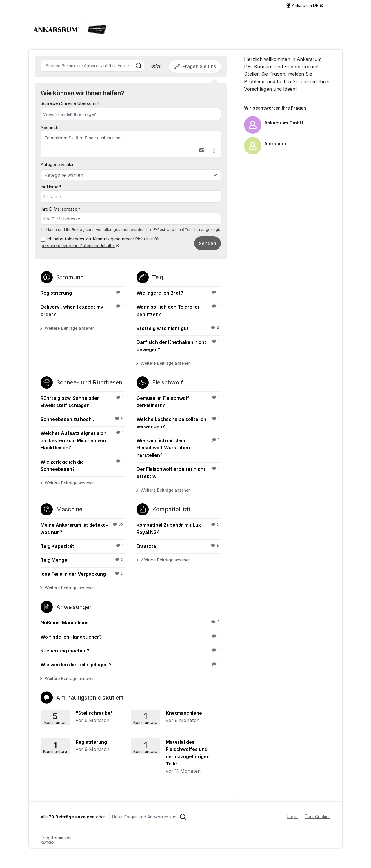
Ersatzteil (179, 546)
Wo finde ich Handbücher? (131, 637)
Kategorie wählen (58, 165)
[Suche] (139, 66)
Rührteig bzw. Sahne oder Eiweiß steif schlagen (83, 401)
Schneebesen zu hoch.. (83, 419)
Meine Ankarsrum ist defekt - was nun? (83, 528)
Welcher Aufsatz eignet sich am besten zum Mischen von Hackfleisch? (83, 440)
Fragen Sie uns (195, 66)
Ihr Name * (51, 187)
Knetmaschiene (174, 717)
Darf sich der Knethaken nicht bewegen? (179, 345)
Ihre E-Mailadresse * (60, 209)
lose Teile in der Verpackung (83, 574)
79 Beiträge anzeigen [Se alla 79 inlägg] (72, 817)
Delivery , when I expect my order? (83, 310)
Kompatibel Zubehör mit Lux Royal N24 (179, 528)
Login (292, 817)
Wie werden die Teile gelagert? (131, 664)
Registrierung (83, 293)
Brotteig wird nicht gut (179, 328)
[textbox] (131, 138)
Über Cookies (318, 817)
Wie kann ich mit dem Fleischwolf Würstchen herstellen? (179, 448)
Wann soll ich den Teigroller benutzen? (179, 310)
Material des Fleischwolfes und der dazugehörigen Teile (174, 757)
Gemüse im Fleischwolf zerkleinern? (179, 401)
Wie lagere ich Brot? (179, 293)
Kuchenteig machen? (131, 650)
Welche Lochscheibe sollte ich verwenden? (179, 423)
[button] (202, 150)
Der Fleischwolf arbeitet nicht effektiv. (179, 472)
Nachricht (50, 127)
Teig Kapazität (83, 546)
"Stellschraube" (85, 717)
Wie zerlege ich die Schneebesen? (83, 465)
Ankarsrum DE (303, 5)
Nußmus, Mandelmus (131, 623)
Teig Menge (83, 560)
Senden (208, 243)
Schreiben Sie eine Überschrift (70, 103)
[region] (287, 131)
